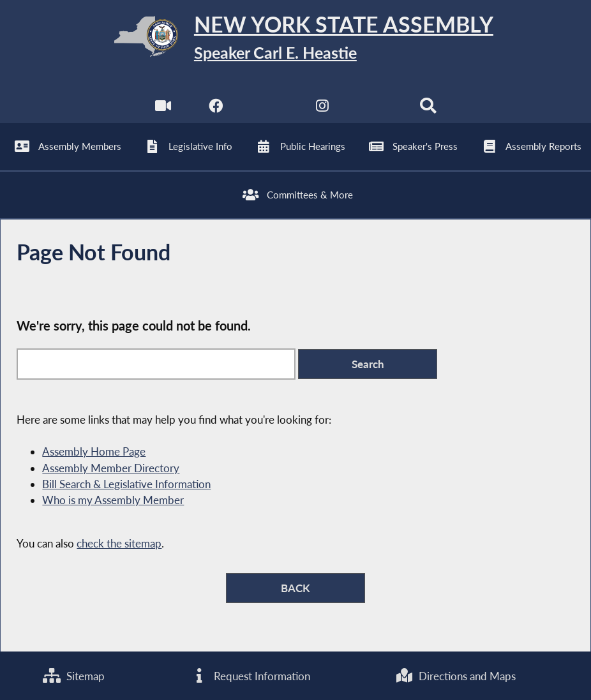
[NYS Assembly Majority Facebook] (216, 109)
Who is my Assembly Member (113, 500)
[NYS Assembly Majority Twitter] (269, 109)
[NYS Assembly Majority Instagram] (322, 109)
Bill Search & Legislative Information (126, 484)
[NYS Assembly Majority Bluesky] (375, 109)
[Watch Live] (163, 109)
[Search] (428, 109)
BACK (295, 588)
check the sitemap (119, 543)
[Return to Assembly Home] (295, 39)
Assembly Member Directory (111, 468)
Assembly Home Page (94, 451)
